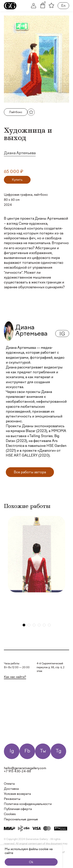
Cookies (10, 814)
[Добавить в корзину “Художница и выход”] (17, 180)
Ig (12, 751)
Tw (43, 751)
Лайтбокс (16, 112)
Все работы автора (30, 472)
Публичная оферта (18, 809)
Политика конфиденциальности (28, 804)
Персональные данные (21, 820)
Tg (58, 751)
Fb (27, 751)
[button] (43, 7)
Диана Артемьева (20, 153)
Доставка (11, 789)
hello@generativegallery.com (25, 768)
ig (62, 334)
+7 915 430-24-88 (17, 772)
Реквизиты (12, 799)
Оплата (9, 784)
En (63, 6)
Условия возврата (17, 794)
